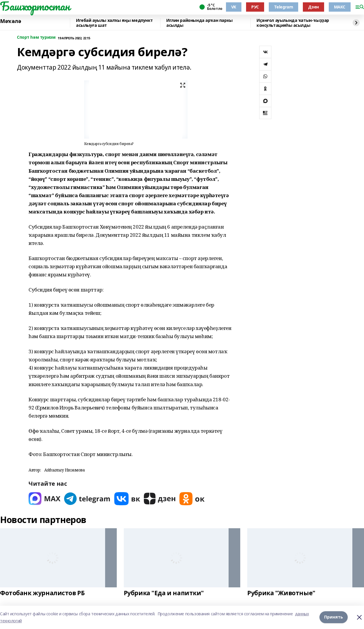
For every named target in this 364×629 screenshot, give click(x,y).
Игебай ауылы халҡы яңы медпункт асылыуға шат (114, 23)
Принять (334, 617)
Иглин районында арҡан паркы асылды (199, 23)
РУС (255, 7)
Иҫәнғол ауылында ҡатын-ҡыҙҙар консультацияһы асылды (293, 23)
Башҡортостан (35, 6)
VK (234, 7)
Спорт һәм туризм (36, 37)
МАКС (340, 7)
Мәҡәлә (10, 21)
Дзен (313, 7)
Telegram (284, 7)
